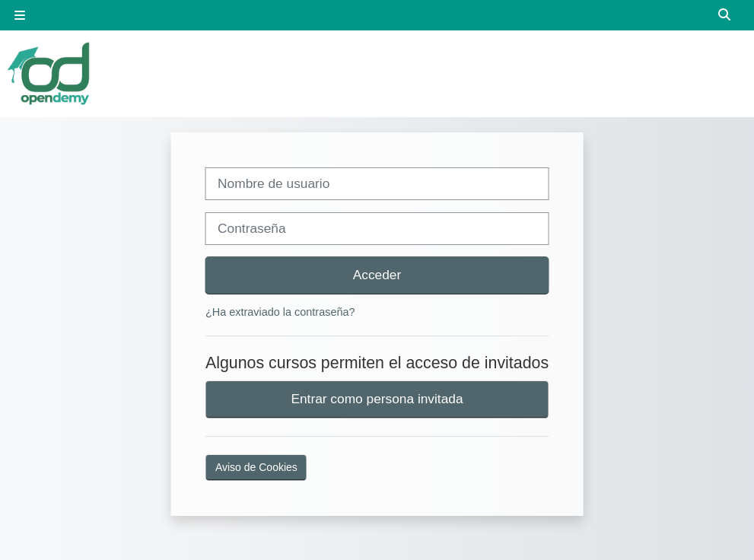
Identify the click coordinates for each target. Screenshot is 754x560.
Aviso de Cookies (256, 467)
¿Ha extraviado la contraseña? (280, 312)
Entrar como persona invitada (377, 399)
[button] (725, 15)
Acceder (377, 275)
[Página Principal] (49, 73)
